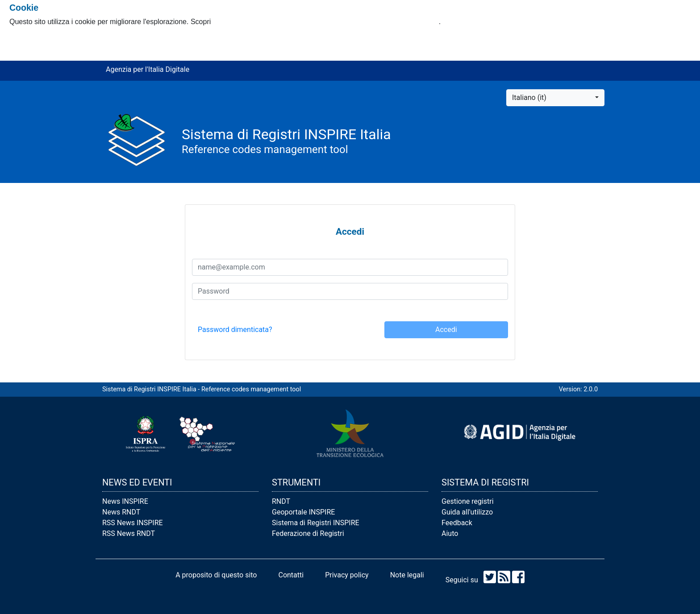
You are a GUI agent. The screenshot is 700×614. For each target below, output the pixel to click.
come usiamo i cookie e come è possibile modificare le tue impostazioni (326, 22)
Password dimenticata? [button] (235, 330)
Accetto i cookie (34, 39)
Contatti (291, 575)
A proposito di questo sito (216, 575)
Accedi (446, 330)
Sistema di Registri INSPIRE (316, 523)
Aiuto (450, 533)
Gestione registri (468, 501)
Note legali (407, 575)
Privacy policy (347, 575)
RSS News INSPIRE (133, 523)
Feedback (457, 523)
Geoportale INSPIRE (303, 512)
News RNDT (121, 512)
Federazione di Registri (308, 533)
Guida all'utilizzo (467, 512)
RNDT (281, 501)
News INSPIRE (125, 501)
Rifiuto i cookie (33, 50)
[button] (555, 98)
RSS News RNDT (129, 533)
